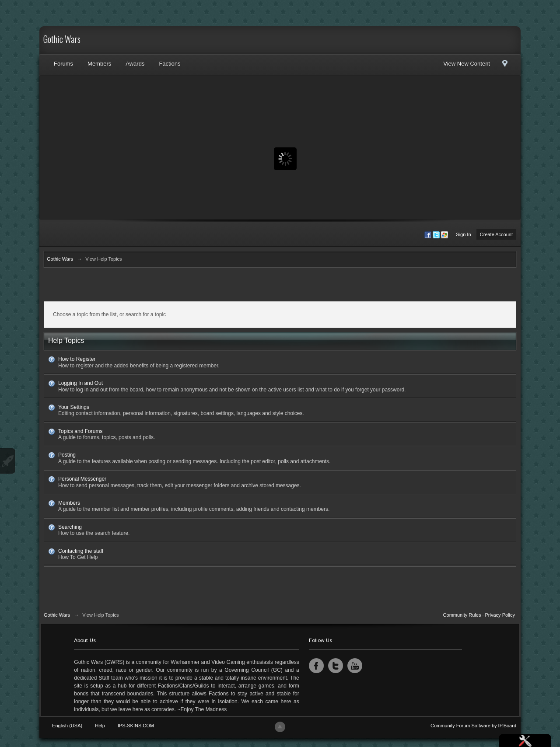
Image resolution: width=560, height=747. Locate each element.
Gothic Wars (62, 40)
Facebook (316, 666)
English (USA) (67, 726)
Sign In (463, 234)
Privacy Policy (500, 615)
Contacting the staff (81, 551)
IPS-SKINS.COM (136, 726)
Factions (170, 64)
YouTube (355, 666)
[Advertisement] (280, 286)
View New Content (467, 64)
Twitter (336, 666)
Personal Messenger (82, 479)
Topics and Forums (80, 431)
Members (99, 64)
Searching (70, 527)
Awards (135, 64)
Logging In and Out (80, 383)
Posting (67, 455)
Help (100, 726)
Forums (63, 64)
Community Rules (462, 615)
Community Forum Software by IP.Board (473, 726)
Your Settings (74, 407)
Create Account (496, 234)
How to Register (77, 359)
